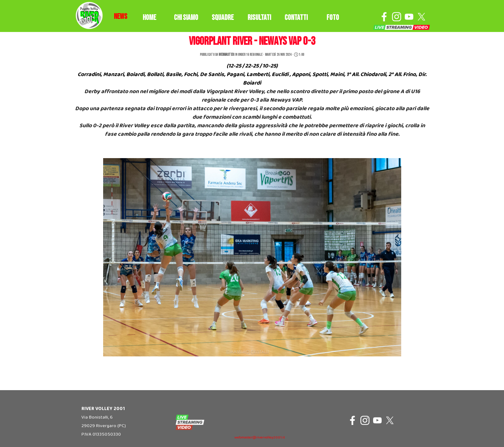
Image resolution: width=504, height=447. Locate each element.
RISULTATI (259, 18)
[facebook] (384, 17)
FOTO (333, 18)
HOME (149, 18)
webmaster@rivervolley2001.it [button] (260, 438)
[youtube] (409, 17)
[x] (421, 17)
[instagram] (397, 17)
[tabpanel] (121, 17)
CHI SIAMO (186, 18)
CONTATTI (296, 18)
